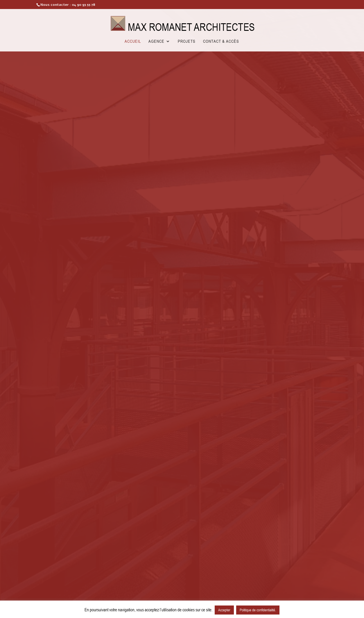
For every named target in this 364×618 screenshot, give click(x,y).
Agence (156, 41)
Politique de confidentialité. (258, 610)
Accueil (133, 41)
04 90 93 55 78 (84, 5)
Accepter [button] (224, 610)
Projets (187, 41)
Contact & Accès (221, 41)
